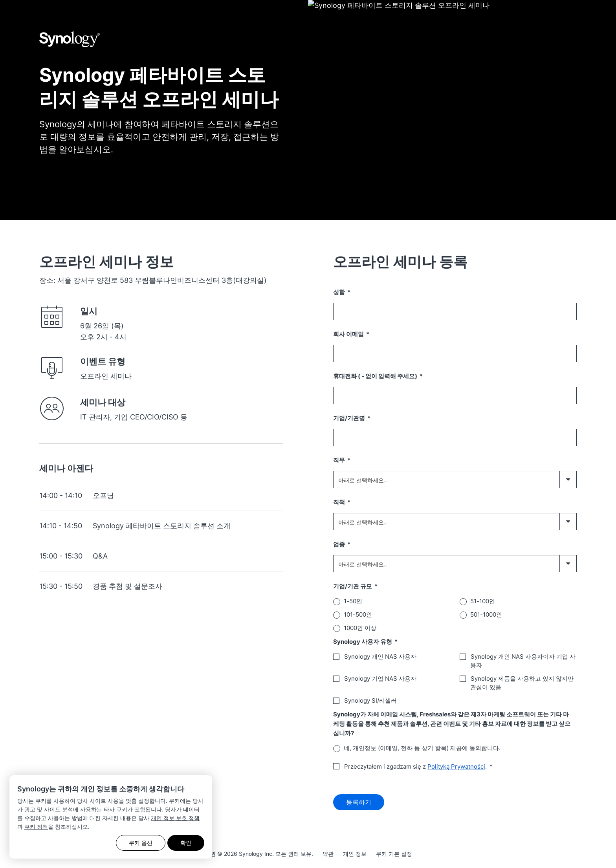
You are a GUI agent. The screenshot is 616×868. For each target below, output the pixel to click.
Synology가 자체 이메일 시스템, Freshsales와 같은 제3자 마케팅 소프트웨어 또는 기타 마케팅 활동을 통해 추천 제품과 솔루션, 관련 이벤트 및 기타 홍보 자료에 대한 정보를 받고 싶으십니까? (452, 724)
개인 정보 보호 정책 (175, 818)
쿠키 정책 (36, 827)
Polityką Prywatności (456, 766)
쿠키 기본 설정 (394, 856)
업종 (340, 544)
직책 (340, 502)
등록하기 (359, 803)
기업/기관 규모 (353, 586)
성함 (340, 292)
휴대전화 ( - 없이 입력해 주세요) (376, 376)
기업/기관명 (350, 418)
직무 (340, 460)
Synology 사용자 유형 (363, 642)
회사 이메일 (349, 334)
